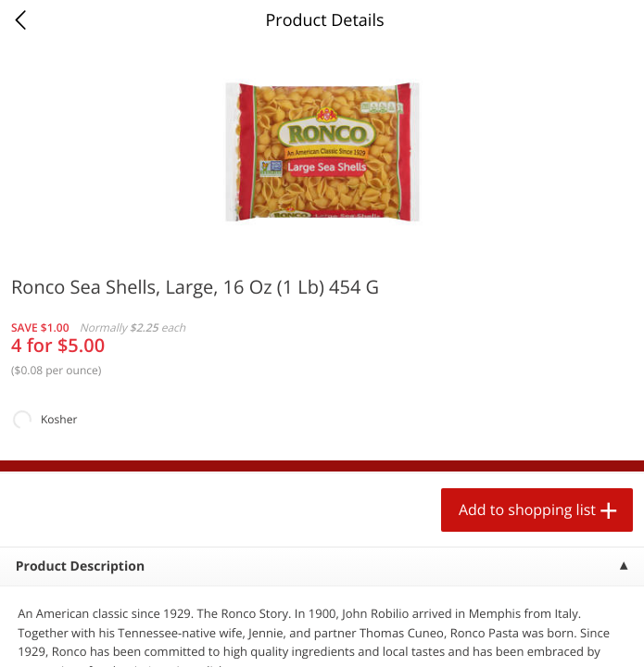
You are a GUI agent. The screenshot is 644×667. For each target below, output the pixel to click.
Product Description (80, 566)
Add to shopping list (527, 510)
